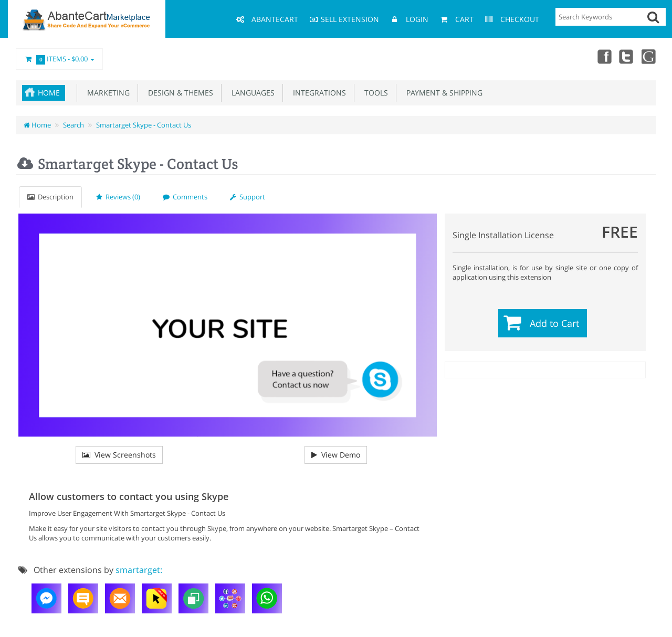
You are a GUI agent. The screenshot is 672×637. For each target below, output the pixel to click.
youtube (649, 56)
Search (73, 125)
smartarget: (139, 570)
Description (50, 197)
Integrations (317, 93)
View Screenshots (119, 455)
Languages (251, 93)
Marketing (106, 93)
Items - (59, 59)
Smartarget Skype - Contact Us (144, 125)
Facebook (603, 56)
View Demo (336, 455)
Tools (374, 93)
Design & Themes (178, 93)
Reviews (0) (118, 197)
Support (248, 197)
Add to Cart (554, 323)
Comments (185, 197)
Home (49, 93)
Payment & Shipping (442, 93)
